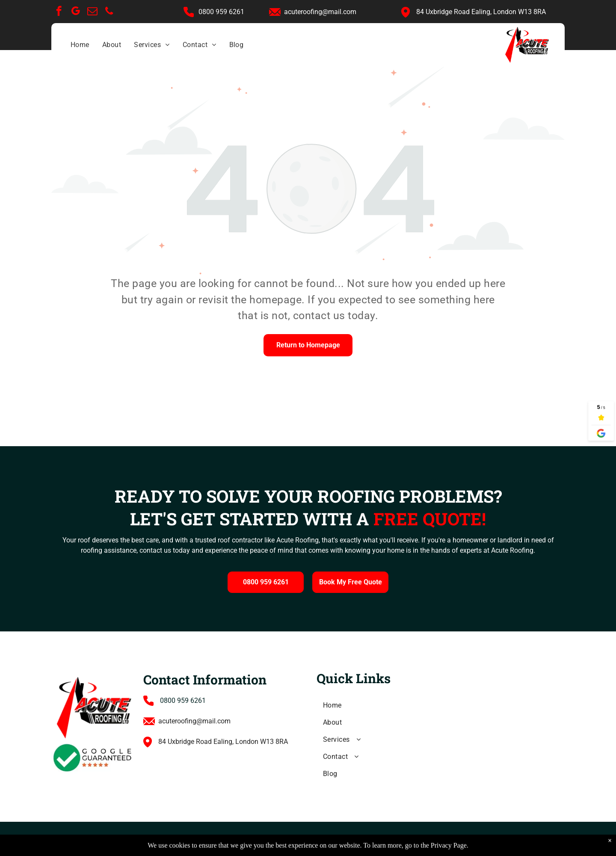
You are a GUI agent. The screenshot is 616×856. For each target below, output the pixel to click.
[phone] (109, 12)
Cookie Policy (304, 838)
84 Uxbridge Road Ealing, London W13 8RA (481, 12)
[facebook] (59, 12)
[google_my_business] (76, 12)
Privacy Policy (258, 838)
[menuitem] (80, 45)
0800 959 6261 (183, 700)
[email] (92, 12)
